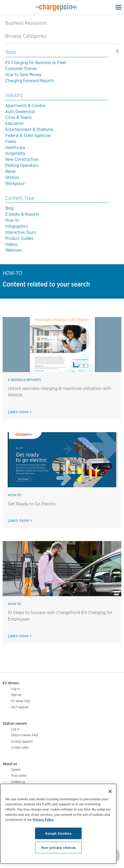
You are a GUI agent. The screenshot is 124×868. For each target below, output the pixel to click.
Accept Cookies (58, 833)
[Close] (110, 791)
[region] (58, 824)
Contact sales (20, 747)
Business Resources (26, 23)
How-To (12, 220)
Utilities (12, 178)
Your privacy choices (58, 848)
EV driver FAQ (21, 701)
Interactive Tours (21, 232)
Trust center (19, 776)
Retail (10, 171)
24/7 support (20, 707)
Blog (9, 208)
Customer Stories (21, 69)
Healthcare (15, 148)
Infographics (17, 226)
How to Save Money (23, 75)
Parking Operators (22, 165)
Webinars (14, 250)
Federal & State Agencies (28, 136)
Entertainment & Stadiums (29, 129)
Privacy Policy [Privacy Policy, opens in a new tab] (43, 819)
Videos (11, 244)
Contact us (18, 782)
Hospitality (15, 153)
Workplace (15, 184)
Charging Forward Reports (30, 81)
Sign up (16, 695)
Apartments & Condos (25, 106)
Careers (16, 769)
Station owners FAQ (24, 735)
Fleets (11, 142)
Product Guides (19, 238)
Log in (15, 689)
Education (15, 123)
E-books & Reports (22, 214)
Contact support (22, 741)
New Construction (22, 159)
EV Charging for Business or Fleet (36, 63)
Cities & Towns (18, 117)
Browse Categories (29, 36)
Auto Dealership (20, 112)
